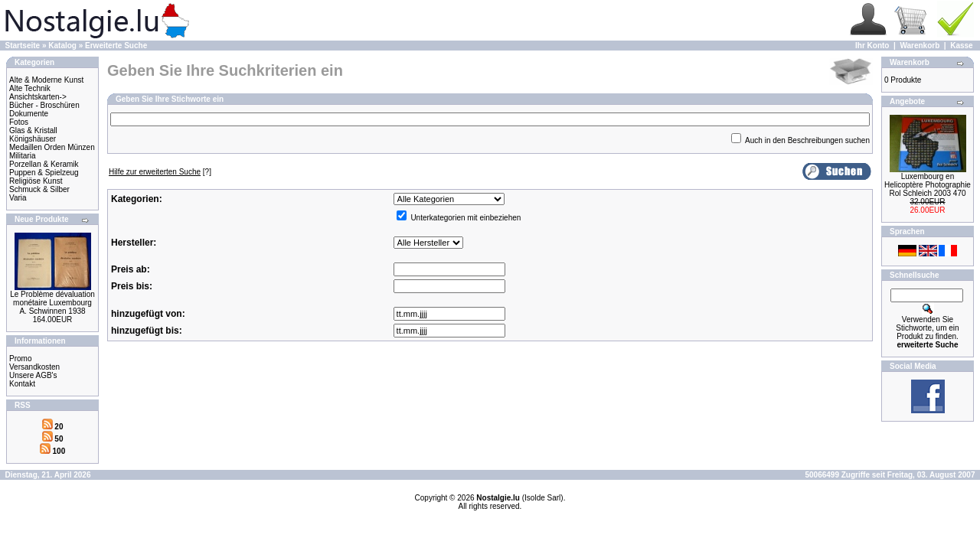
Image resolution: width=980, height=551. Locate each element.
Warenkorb (920, 46)
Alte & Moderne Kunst (46, 80)
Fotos (19, 122)
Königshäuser (33, 139)
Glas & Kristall (33, 130)
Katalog (62, 46)
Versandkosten (34, 367)
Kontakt (22, 384)
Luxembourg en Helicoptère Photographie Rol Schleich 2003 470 (928, 185)
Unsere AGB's (33, 375)
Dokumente (29, 114)
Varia (18, 198)
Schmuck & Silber (39, 189)
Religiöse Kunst (36, 181)
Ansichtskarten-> (38, 97)
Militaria (22, 156)
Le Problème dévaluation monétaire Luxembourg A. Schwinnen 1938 (52, 303)
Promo (20, 359)
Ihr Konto (872, 46)
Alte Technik (30, 88)
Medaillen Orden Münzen (52, 147)
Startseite (23, 46)
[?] (160, 172)
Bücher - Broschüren (44, 105)
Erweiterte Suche (116, 46)
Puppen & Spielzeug (44, 173)
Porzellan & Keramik (44, 164)
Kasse (961, 46)
